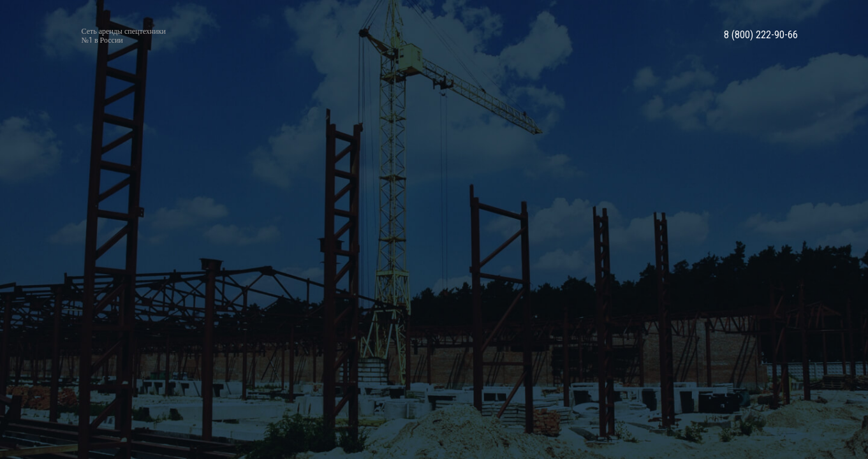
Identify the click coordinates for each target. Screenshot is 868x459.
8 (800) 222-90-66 (761, 35)
